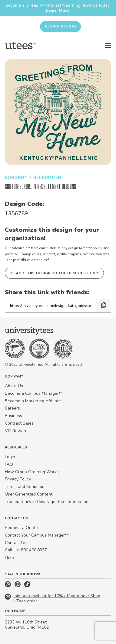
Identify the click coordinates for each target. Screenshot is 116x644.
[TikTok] (27, 586)
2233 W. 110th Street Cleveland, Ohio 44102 (27, 625)
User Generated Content (29, 494)
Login (10, 457)
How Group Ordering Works (32, 472)
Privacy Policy (18, 479)
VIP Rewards (17, 431)
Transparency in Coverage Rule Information (47, 502)
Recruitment (48, 178)
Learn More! (58, 10)
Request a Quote (21, 528)
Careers (12, 408)
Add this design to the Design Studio (54, 273)
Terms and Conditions (26, 487)
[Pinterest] (18, 586)
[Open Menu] (108, 46)
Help (9, 558)
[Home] (20, 46)
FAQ (9, 464)
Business (13, 416)
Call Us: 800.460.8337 (26, 550)
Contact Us (16, 543)
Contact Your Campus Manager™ (37, 535)
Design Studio (61, 26)
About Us (14, 386)
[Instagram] (8, 586)
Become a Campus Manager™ (34, 393)
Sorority (16, 178)
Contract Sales (19, 423)
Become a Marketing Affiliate (33, 401)
